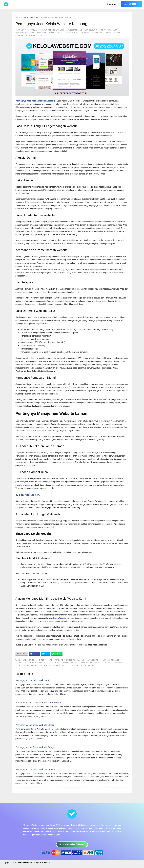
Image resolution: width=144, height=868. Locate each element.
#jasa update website (36, 663)
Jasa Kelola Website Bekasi (69, 30)
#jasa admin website (65, 660)
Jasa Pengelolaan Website (50, 33)
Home (18, 17)
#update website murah (83, 665)
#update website (62, 665)
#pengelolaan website (26, 665)
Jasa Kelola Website (45, 30)
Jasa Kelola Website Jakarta (98, 30)
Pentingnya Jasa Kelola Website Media (35, 725)
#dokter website (44, 660)
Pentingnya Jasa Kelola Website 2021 (34, 680)
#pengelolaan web (114, 663)
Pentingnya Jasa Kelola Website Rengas (35, 747)
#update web (46, 665)
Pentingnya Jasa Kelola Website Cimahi (35, 769)
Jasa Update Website (73, 33)
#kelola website (71, 663)
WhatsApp (57, 654)
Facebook (35, 654)
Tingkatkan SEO (29, 495)
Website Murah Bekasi (95, 33)
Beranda (111, 4)
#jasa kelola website (88, 660)
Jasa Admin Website (31, 17)
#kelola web (55, 663)
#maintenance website (92, 663)
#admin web (28, 660)
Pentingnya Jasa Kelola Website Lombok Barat (38, 703)
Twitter (46, 654)
